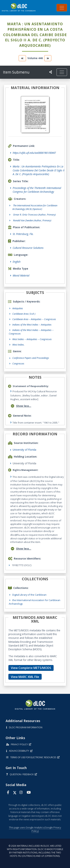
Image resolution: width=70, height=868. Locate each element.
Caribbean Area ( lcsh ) (24, 314)
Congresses (18, 363)
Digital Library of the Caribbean (29, 595)
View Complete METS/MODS (31, 668)
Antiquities (18, 308)
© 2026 (35, 851)
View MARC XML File (25, 677)
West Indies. (18, 345)
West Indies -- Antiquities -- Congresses (32, 339)
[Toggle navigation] (62, 8)
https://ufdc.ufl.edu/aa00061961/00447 (34, 153)
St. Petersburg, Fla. (23, 234)
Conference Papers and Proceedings (31, 358)
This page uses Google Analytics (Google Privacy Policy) (35, 829)
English (17, 262)
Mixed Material (21, 275)
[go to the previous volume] (22, 58)
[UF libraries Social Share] (51, 72)
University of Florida (24, 450)
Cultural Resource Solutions (28, 248)
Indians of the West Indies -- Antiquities (32, 325)
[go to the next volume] (48, 58)
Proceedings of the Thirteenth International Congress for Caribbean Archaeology (37, 190)
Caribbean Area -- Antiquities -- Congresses (34, 319)
